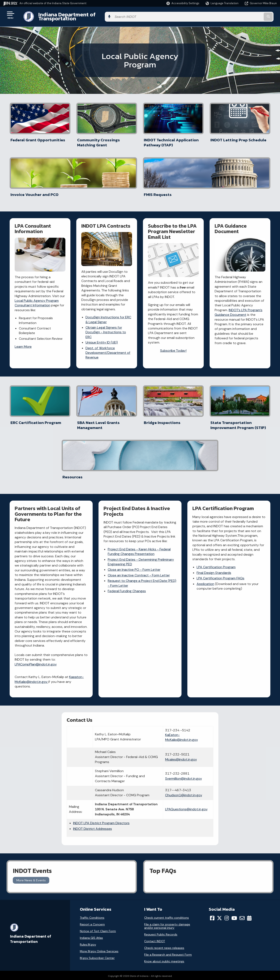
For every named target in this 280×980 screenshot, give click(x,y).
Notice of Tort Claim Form (98, 850)
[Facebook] (212, 837)
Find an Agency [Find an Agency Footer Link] (20, 948)
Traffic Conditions (92, 837)
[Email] (242, 837)
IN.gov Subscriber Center (97, 877)
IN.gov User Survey (89, 925)
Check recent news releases (164, 867)
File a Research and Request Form (168, 874)
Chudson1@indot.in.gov (171, 708)
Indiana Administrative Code (163, 955)
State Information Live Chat (29, 925)
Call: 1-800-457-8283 (25, 955)
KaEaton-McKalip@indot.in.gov (169, 638)
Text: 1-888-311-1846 (25, 963)
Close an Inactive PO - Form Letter (134, 476)
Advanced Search (89, 933)
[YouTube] (234, 837)
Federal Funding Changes (127, 498)
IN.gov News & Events (158, 933)
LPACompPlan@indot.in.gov (36, 566)
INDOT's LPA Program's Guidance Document (239, 262)
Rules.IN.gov (88, 864)
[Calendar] (249, 837)
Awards (148, 963)
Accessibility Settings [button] (225, 931)
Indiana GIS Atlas (91, 857)
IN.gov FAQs (84, 955)
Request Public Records (161, 854)
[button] (183, 3)
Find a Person (19, 940)
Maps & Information (157, 925)
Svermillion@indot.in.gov (170, 687)
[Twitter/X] (219, 837)
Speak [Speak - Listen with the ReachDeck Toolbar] (223, 950)
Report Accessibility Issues (228, 938)
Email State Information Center (32, 933)
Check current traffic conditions (167, 837)
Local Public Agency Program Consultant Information (37, 253)
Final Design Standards (214, 475)
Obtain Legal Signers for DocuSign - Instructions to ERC (106, 282)
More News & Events (31, 799)
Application (206, 486)
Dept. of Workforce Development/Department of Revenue (108, 303)
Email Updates (153, 940)
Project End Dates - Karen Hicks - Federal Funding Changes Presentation (139, 458)
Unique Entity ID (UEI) (102, 292)
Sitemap (82, 948)
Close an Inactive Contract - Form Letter (139, 482)
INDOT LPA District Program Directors (116, 744)
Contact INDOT (155, 861)
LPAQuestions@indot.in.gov (173, 727)
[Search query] (245, 15)
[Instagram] (227, 837)
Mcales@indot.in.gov (168, 662)
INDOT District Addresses (107, 749)
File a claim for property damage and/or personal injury (167, 845)
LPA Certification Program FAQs (221, 480)
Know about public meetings (164, 881)
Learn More (23, 297)
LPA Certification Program (216, 469)
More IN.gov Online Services (99, 871)
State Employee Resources (96, 963)
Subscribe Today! (173, 300)
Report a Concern (92, 844)
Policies (82, 940)
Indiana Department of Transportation (82, 15)
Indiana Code (152, 948)
